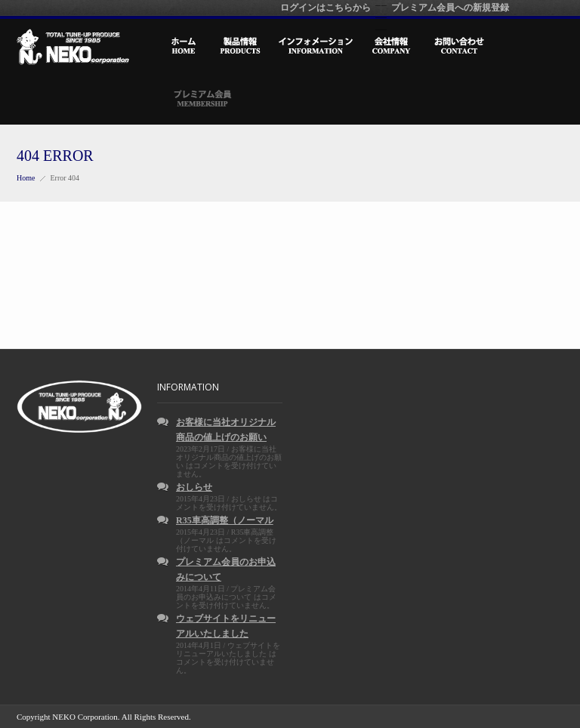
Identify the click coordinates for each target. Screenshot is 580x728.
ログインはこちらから (325, 8)
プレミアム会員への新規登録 (450, 8)
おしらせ (194, 487)
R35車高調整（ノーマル (225, 520)
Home (26, 178)
